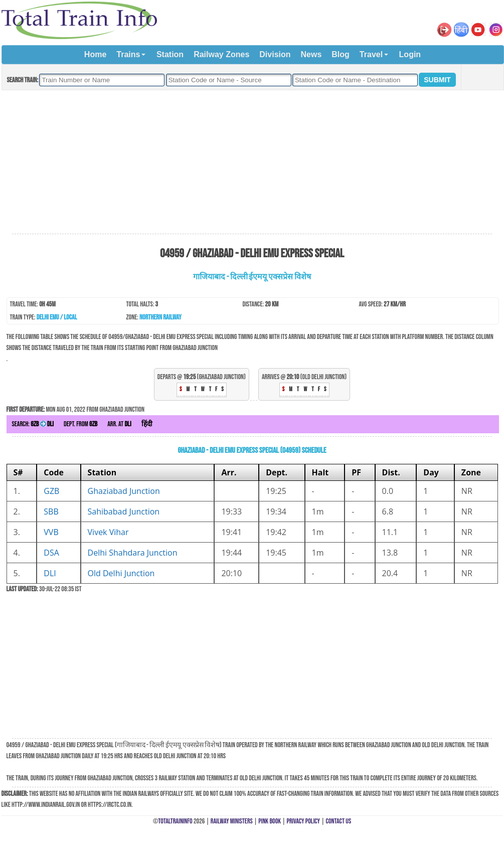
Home (95, 54)
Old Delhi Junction (121, 573)
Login (410, 54)
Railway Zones (221, 54)
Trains (128, 54)
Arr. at (119, 424)
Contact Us (339, 821)
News (311, 54)
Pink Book (270, 821)
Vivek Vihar (108, 532)
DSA (51, 553)
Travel (371, 54)
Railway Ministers (232, 821)
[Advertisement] (252, 162)
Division (275, 54)
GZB (51, 491)
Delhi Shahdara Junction (133, 553)
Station (170, 54)
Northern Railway (160, 317)
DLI (50, 573)
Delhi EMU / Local (57, 317)
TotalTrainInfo (175, 821)
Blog (341, 54)
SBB (51, 512)
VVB (51, 532)
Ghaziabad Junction (124, 491)
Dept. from (80, 424)
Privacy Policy (304, 821)
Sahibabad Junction (124, 512)
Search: (33, 424)
